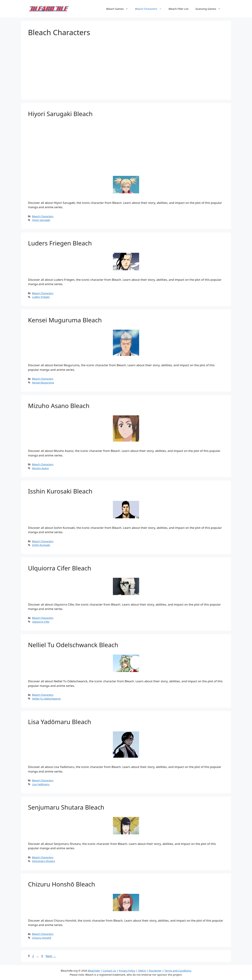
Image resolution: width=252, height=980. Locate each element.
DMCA (142, 971)
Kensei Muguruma (43, 383)
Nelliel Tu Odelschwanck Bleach (73, 645)
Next (51, 956)
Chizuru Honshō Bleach (62, 884)
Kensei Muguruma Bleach (65, 320)
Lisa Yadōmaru (41, 784)
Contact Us (109, 971)
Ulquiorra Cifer (41, 622)
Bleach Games (119, 9)
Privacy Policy (127, 971)
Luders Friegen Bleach (60, 243)
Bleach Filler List (179, 9)
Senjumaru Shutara (43, 861)
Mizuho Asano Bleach (59, 406)
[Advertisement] (126, 65)
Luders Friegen (41, 297)
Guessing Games (210, 9)
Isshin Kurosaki (41, 545)
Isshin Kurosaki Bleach (60, 491)
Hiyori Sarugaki (41, 220)
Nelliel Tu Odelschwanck (46, 699)
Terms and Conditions (178, 971)
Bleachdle (94, 971)
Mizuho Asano (40, 468)
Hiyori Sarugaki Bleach (60, 114)
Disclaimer (155, 971)
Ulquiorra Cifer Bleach (60, 568)
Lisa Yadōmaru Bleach (59, 722)
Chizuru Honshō (42, 938)
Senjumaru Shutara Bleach (66, 807)
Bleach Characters (150, 9)
